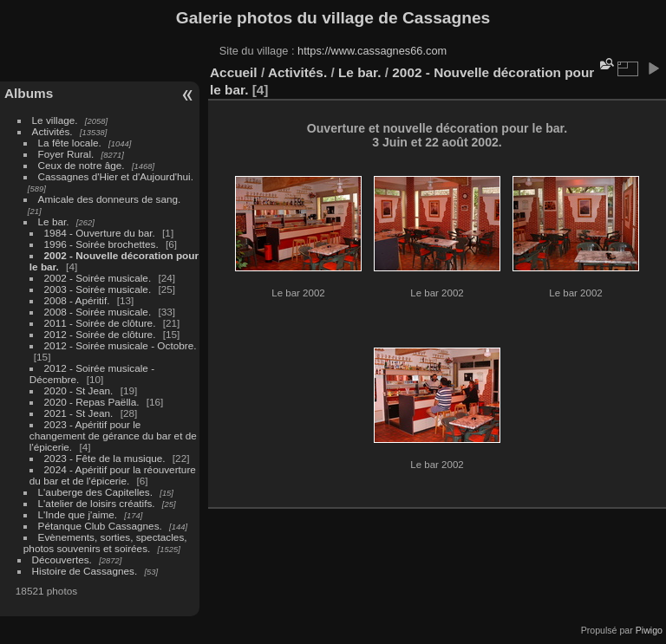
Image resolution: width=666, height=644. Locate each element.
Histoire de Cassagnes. (85, 571)
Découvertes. (62, 559)
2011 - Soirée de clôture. (100, 323)
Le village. (55, 120)
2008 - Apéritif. (77, 300)
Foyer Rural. (66, 154)
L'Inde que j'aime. (78, 514)
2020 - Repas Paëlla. (92, 402)
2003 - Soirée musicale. (98, 289)
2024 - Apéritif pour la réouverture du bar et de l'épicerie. (113, 475)
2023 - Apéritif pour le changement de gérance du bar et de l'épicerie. (113, 436)
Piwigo (649, 630)
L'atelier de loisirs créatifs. (97, 503)
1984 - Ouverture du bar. (100, 233)
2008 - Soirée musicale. (98, 312)
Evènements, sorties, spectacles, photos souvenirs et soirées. (105, 543)
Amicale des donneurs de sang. (110, 199)
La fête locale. (70, 143)
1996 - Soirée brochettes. (101, 244)
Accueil (234, 72)
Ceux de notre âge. (82, 165)
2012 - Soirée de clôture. (100, 334)
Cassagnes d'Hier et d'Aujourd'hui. (116, 176)
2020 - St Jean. (79, 390)
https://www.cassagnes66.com (372, 51)
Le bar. (54, 221)
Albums (29, 93)
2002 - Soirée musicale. (98, 278)
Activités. (52, 131)
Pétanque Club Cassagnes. (100, 526)
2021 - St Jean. (79, 413)
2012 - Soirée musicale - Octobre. (121, 345)
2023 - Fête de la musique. (105, 458)
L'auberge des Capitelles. (95, 492)
